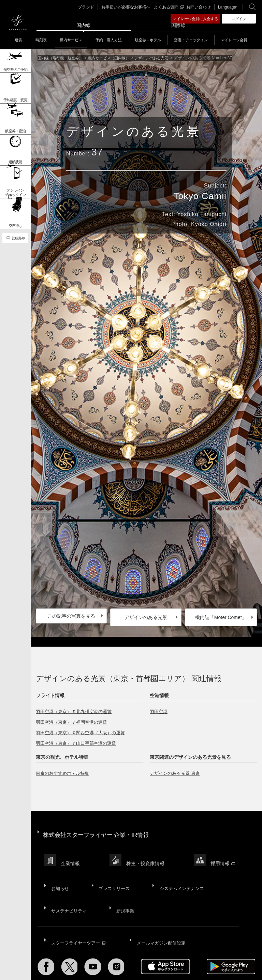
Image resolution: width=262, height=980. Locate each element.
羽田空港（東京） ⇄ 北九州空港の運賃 (77, 709)
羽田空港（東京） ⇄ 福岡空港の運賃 (74, 720)
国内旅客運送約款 (54, 962)
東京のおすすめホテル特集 (64, 771)
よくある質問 (170, 7)
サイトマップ (50, 958)
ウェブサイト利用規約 (165, 958)
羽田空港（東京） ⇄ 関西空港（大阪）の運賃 (84, 730)
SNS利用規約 (203, 958)
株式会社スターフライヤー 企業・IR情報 (99, 829)
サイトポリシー (81, 958)
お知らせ (59, 871)
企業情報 (71, 852)
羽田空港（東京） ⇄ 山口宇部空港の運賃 (79, 741)
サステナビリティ (69, 888)
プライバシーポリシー (120, 958)
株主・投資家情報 (147, 852)
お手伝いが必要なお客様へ (130, 7)
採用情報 (226, 852)
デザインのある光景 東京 (177, 771)
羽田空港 (159, 709)
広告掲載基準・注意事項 (97, 962)
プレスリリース (112, 871)
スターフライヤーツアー (79, 914)
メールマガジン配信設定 (162, 914)
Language (225, 7)
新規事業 (123, 888)
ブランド (93, 7)
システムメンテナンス (178, 871)
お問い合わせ (198, 7)
